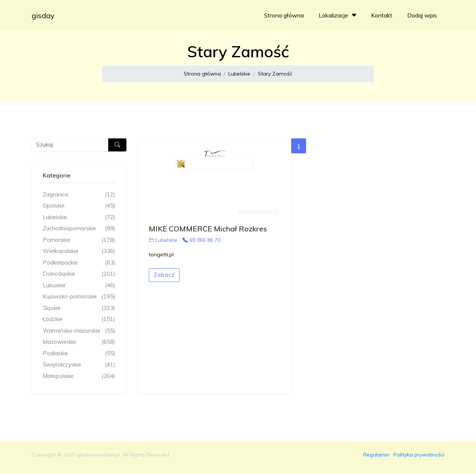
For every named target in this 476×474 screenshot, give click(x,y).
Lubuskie (79, 286)
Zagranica (79, 195)
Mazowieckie (79, 342)
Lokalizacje (339, 15)
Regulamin (376, 455)
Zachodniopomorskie (79, 229)
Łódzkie (79, 319)
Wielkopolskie (79, 251)
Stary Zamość (275, 74)
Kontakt (382, 15)
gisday (43, 15)
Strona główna (284, 15)
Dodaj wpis (422, 15)
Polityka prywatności (419, 455)
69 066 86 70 (202, 240)
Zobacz (164, 275)
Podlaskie (79, 354)
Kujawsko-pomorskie (79, 297)
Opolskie (79, 206)
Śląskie (79, 308)
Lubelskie (239, 74)
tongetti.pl (161, 254)
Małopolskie (79, 376)
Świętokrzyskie (79, 365)
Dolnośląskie (79, 274)
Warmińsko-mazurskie (79, 331)
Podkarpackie (79, 263)
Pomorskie (79, 240)
